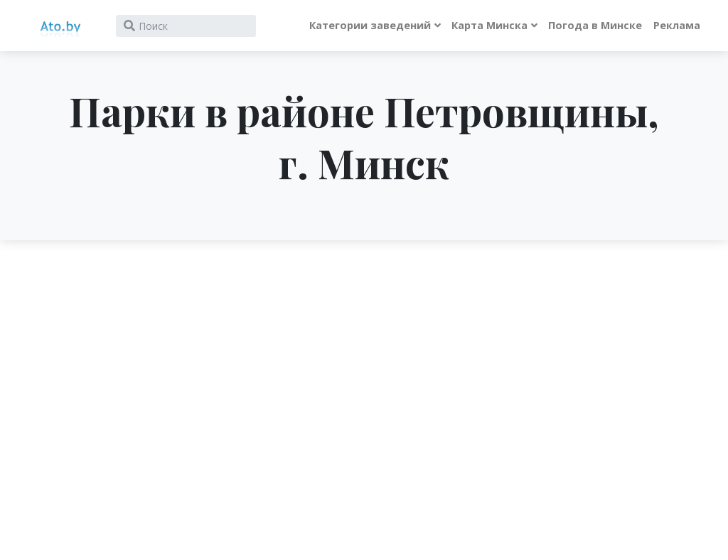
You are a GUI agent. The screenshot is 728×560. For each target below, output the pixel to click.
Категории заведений (370, 25)
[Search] (186, 26)
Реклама (677, 25)
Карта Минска (489, 25)
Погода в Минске (595, 25)
